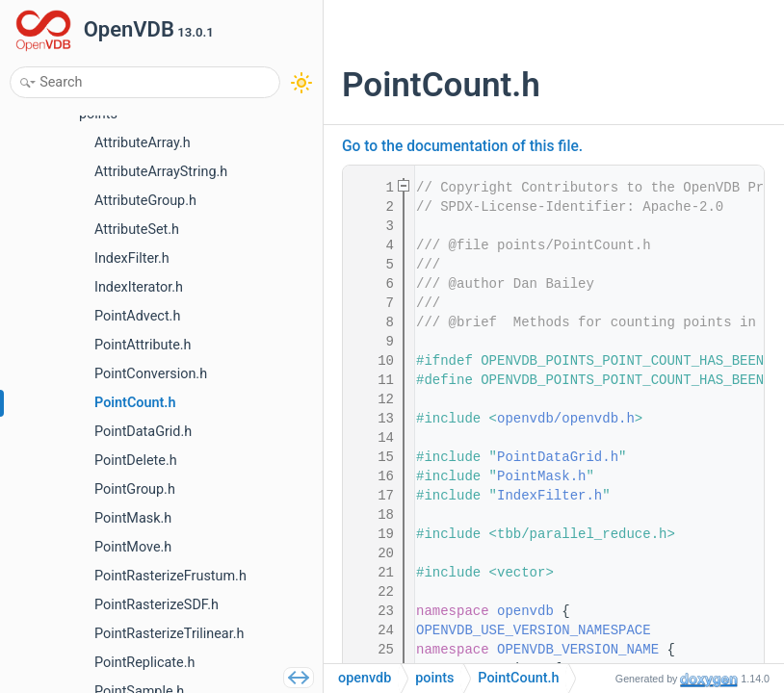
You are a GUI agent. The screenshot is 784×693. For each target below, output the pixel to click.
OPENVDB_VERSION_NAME (578, 650)
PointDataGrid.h (558, 457)
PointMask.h (541, 476)
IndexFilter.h (549, 496)
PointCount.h (518, 678)
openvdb (525, 611)
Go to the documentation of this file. (462, 146)
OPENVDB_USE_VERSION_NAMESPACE (534, 630)
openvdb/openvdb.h (566, 419)
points (434, 678)
